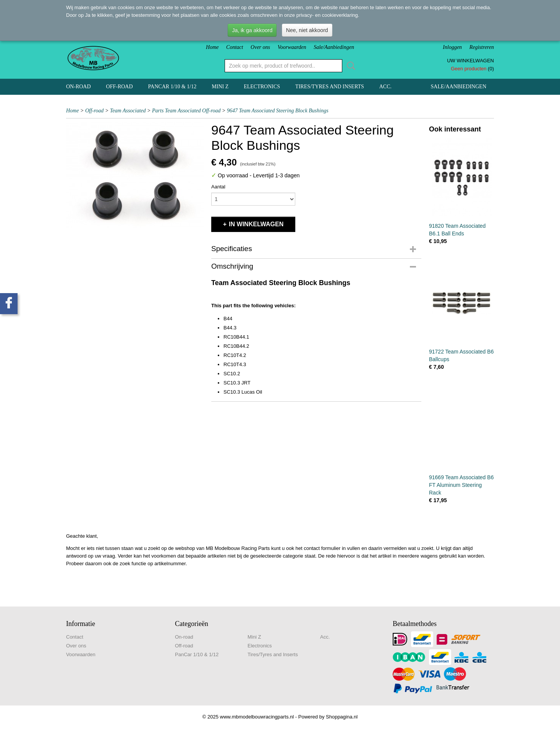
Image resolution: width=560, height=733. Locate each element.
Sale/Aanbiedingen (334, 47)
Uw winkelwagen (470, 61)
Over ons (260, 47)
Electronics (262, 87)
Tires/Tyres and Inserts (330, 87)
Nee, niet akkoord (307, 30)
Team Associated (128, 111)
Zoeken (350, 66)
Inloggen (452, 47)
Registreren (482, 47)
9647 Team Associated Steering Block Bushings (278, 111)
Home (212, 47)
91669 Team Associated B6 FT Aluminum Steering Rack (461, 485)
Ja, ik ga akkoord (252, 30)
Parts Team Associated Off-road (186, 111)
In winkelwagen (256, 224)
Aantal (218, 187)
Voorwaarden (292, 47)
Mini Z (220, 87)
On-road (78, 87)
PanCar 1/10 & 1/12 (172, 87)
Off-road (120, 87)
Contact (235, 47)
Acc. (385, 87)
